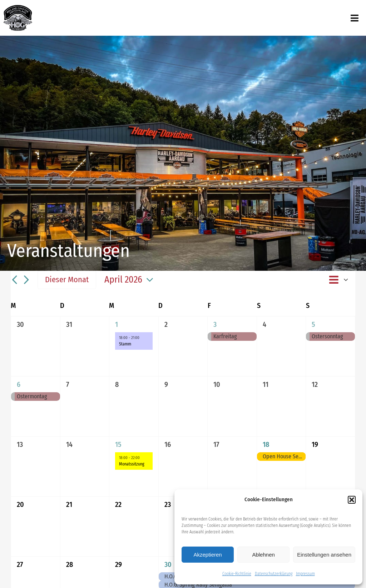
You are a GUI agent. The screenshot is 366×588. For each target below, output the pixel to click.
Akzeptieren (207, 555)
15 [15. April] (118, 444)
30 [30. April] (168, 564)
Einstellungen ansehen (324, 555)
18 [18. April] (266, 444)
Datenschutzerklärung (274, 574)
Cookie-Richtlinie (237, 574)
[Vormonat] (14, 280)
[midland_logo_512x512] (18, 7)
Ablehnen (263, 555)
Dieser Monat (67, 280)
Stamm (125, 344)
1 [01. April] (117, 324)
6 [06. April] (19, 384)
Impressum (305, 574)
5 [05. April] (313, 324)
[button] (352, 500)
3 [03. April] (215, 324)
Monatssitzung (132, 464)
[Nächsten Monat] (26, 280)
